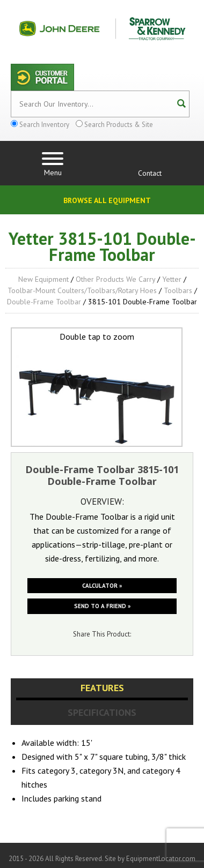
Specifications (102, 712)
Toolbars (178, 290)
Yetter (172, 279)
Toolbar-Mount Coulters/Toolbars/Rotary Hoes (82, 290)
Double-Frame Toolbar (44, 302)
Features (102, 688)
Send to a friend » (102, 606)
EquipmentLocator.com (161, 859)
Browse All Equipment (107, 200)
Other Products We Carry (115, 279)
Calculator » (102, 586)
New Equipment (43, 279)
